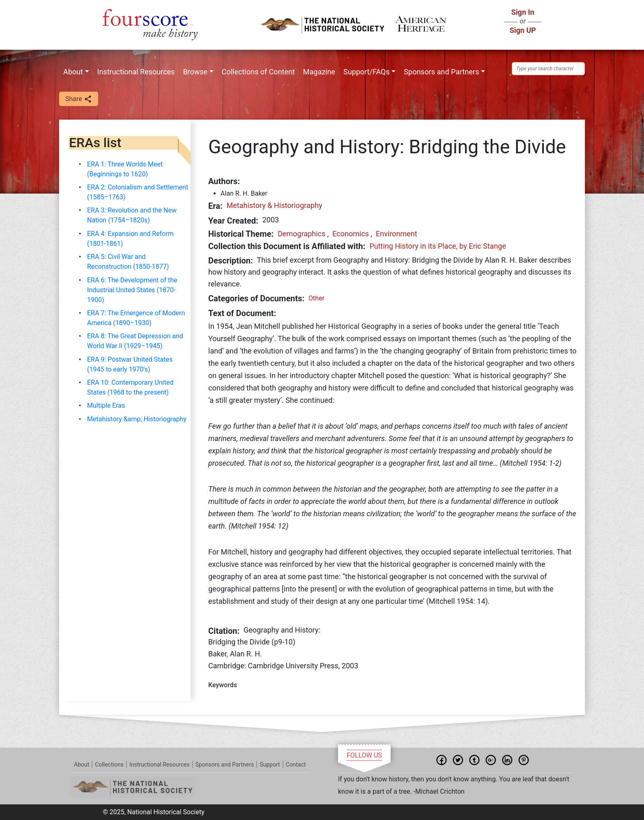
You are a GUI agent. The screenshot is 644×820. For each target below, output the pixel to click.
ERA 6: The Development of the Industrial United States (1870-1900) (132, 290)
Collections (109, 765)
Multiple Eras (106, 405)
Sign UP (523, 30)
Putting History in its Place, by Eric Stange (438, 246)
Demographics (301, 234)
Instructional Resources (136, 72)
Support (270, 765)
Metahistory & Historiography (275, 205)
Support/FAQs (367, 72)
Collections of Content (258, 72)
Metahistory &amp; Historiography (137, 419)
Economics (351, 234)
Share (79, 99)
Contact (296, 765)
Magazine (319, 72)
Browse (195, 72)
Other (316, 298)
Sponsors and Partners (441, 72)
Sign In (523, 12)
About (73, 72)
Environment (397, 234)
